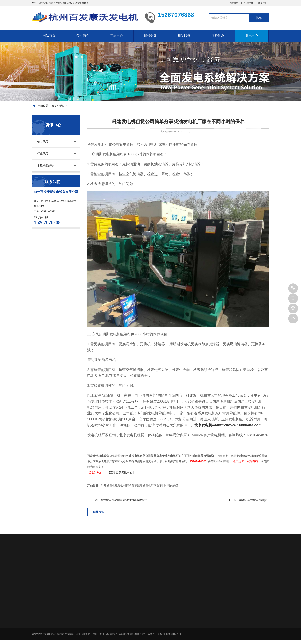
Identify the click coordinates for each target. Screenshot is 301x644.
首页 (54, 106)
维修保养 (150, 35)
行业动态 (43, 153)
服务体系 (218, 35)
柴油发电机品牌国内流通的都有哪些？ (124, 500)
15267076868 (293, 288)
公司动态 (43, 141)
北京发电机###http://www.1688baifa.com (228, 425)
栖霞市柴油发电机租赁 (253, 500)
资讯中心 (252, 35)
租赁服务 (184, 35)
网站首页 (49, 35)
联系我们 (263, 3)
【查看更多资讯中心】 (121, 472)
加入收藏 (248, 3)
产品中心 (117, 35)
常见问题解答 (45, 165)
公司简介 (83, 35)
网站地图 (234, 3)
